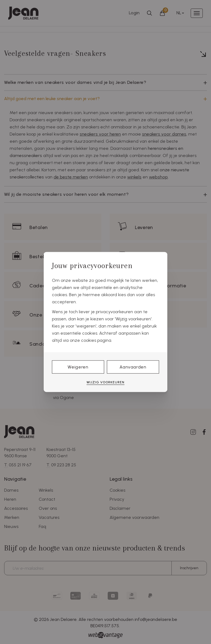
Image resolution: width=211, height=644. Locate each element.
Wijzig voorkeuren (105, 382)
